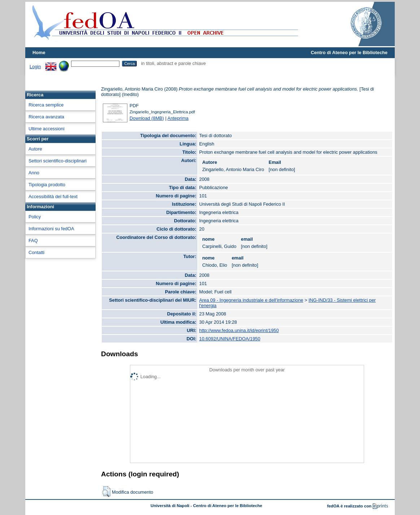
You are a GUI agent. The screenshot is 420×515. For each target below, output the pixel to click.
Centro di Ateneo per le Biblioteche (349, 53)
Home (39, 53)
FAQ (33, 241)
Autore (35, 149)
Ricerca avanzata (46, 117)
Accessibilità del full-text (53, 197)
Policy (35, 217)
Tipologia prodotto (47, 185)
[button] (106, 492)
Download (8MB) (147, 118)
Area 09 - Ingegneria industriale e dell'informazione (251, 300)
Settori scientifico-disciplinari (58, 161)
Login (35, 67)
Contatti (36, 252)
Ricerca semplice (46, 105)
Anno (34, 173)
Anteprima (178, 118)
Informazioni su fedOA (51, 229)
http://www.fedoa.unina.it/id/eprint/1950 (239, 330)
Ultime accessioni (47, 129)
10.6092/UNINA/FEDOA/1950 (230, 339)
